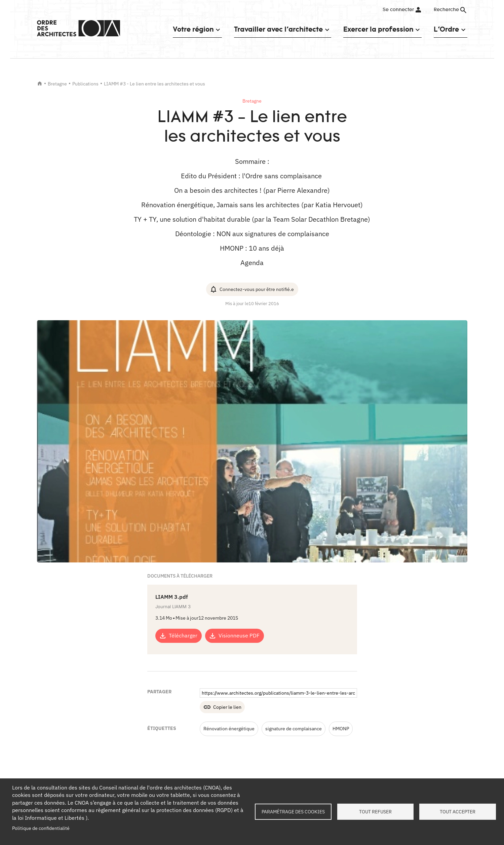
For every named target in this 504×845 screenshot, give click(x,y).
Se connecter (398, 10)
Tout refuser (375, 812)
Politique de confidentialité (41, 828)
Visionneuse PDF (239, 635)
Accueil (40, 83)
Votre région (193, 29)
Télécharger (183, 635)
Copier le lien (227, 707)
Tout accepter (458, 812)
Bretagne (57, 84)
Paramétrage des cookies (293, 812)
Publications (85, 84)
